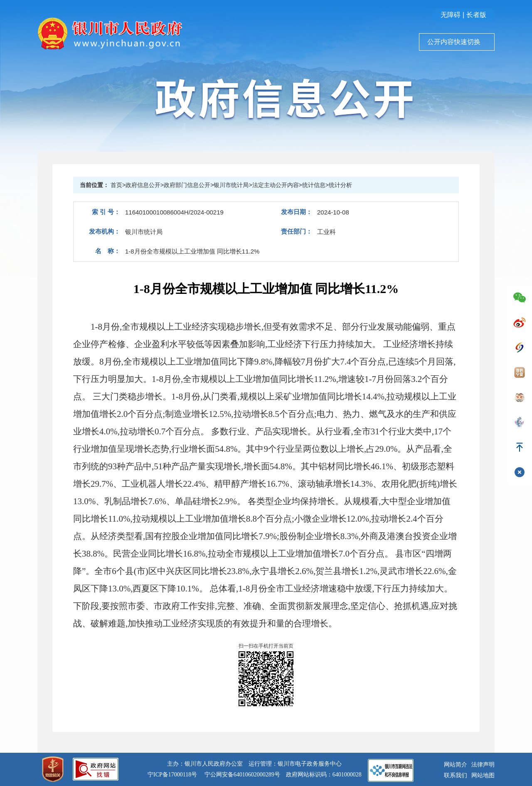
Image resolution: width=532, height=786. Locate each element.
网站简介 (456, 765)
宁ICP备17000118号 (172, 775)
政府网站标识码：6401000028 (324, 775)
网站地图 (483, 775)
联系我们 (456, 775)
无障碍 (451, 15)
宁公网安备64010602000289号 (242, 775)
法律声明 (483, 765)
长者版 (476, 15)
